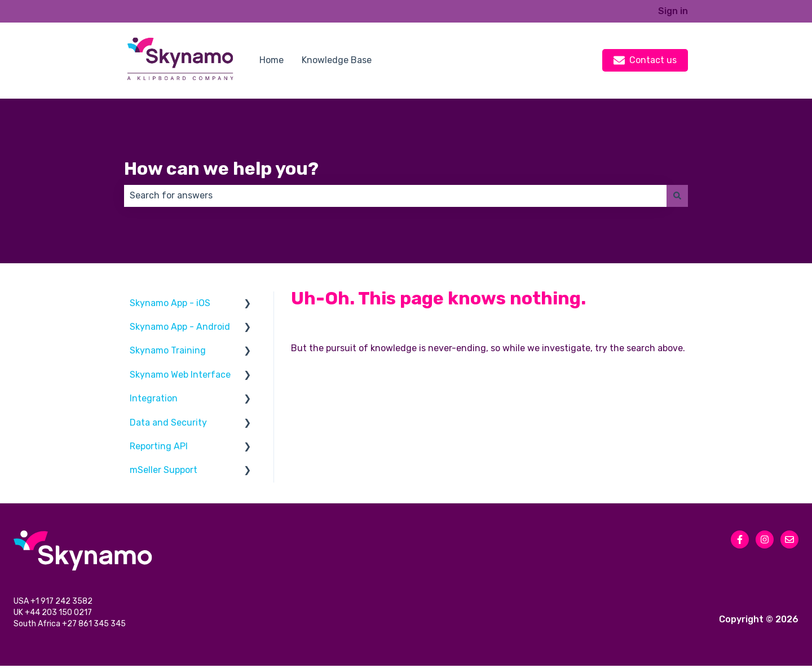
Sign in (673, 11)
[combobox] (395, 196)
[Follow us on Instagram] (765, 539)
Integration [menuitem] (154, 398)
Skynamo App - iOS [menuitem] (170, 303)
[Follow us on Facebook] (740, 539)
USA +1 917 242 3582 (54, 602)
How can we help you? (221, 169)
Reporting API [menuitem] (159, 446)
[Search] (677, 196)
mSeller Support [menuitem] (164, 470)
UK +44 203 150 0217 (54, 614)
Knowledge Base (337, 60)
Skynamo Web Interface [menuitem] (180, 375)
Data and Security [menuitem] (168, 423)
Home (272, 60)
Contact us (645, 60)
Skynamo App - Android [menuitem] (180, 327)
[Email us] (789, 539)
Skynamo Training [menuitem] (168, 350)
